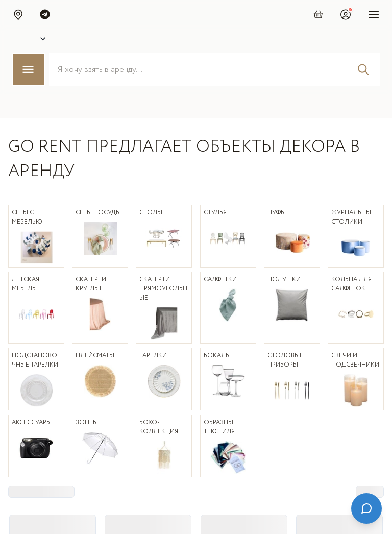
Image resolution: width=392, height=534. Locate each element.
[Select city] (33, 39)
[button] (18, 14)
